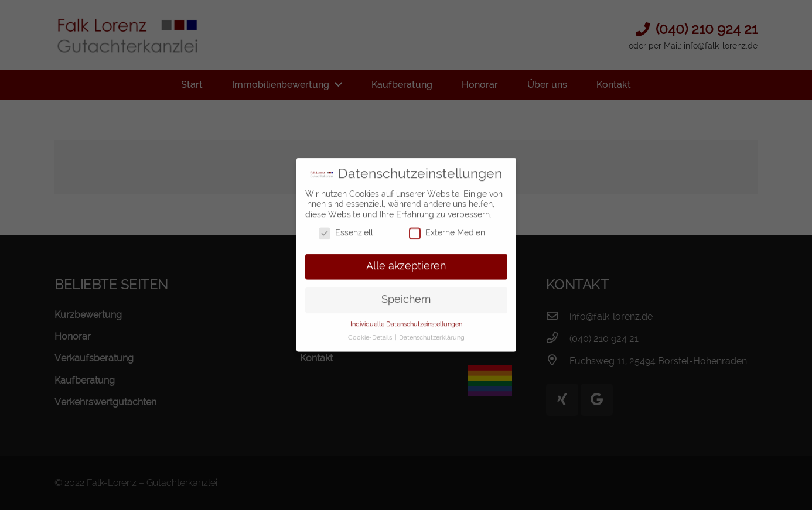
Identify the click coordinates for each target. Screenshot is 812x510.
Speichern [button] (406, 294)
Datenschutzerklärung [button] (432, 332)
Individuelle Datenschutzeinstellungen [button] (406, 319)
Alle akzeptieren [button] (406, 261)
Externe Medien (447, 228)
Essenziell (346, 228)
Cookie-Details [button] (371, 332)
